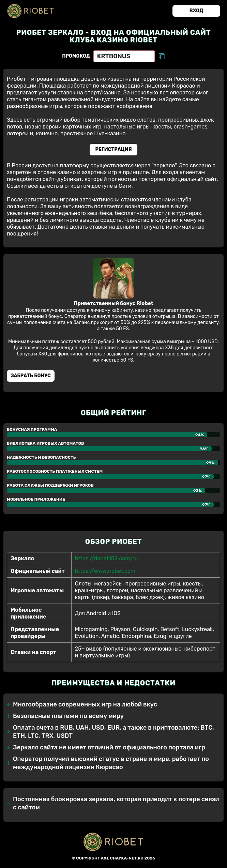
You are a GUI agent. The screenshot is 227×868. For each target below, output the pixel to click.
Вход (196, 11)
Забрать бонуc (31, 376)
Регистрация (114, 149)
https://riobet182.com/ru (107, 558)
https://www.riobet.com (105, 571)
